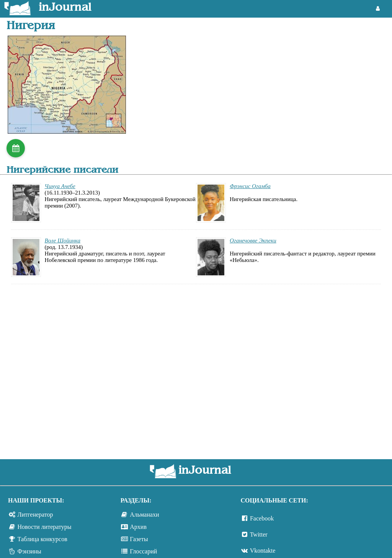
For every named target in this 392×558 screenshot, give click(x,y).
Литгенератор (35, 515)
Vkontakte (263, 551)
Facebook (262, 518)
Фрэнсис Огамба (250, 186)
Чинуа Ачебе (60, 186)
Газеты (139, 539)
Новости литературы (45, 527)
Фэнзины (29, 551)
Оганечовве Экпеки (253, 241)
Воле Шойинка (63, 241)
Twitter (259, 534)
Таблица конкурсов (42, 539)
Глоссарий (143, 551)
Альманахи (144, 515)
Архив (138, 527)
